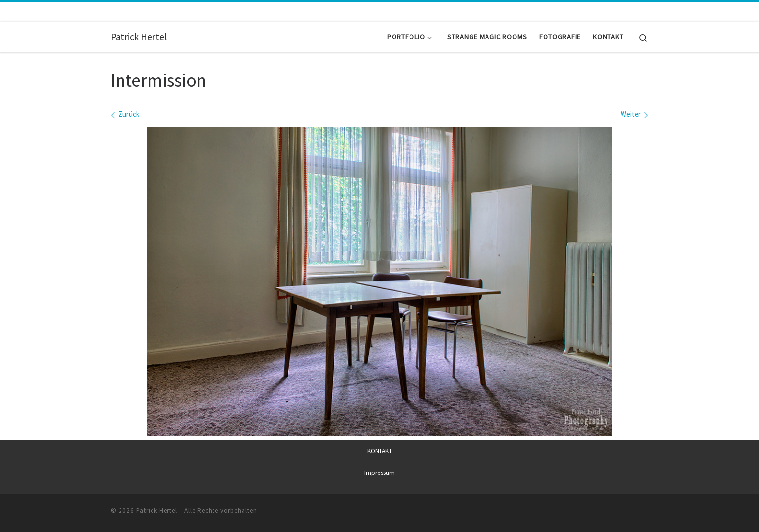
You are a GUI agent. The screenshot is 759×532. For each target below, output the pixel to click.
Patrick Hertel (157, 510)
